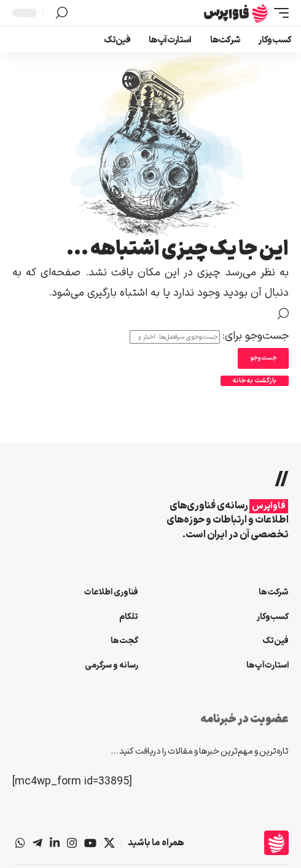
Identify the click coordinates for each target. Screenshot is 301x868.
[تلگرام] (37, 843)
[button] (278, 13)
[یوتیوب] (90, 843)
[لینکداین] (55, 843)
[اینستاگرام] (72, 843)
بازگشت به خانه (255, 381)
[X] (109, 843)
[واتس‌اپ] (20, 843)
